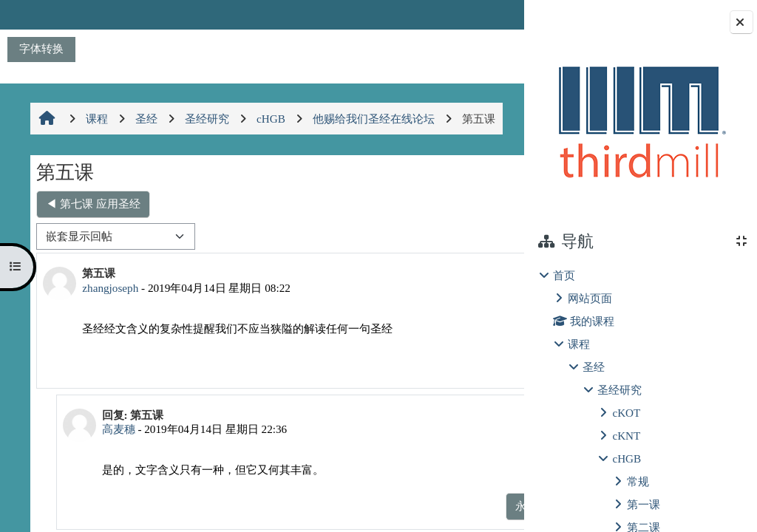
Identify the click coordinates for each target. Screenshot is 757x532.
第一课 (644, 504)
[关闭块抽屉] (741, 22)
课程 (579, 344)
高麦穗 (111, 429)
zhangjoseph (109, 288)
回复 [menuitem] (474, 365)
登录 (487, 14)
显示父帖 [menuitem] (421, 506)
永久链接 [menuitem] (421, 365)
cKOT (626, 413)
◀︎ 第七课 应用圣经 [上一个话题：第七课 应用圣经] (92, 204)
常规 (638, 481)
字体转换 (41, 48)
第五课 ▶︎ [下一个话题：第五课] (471, 204)
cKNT (626, 436)
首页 (564, 275)
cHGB (627, 458)
